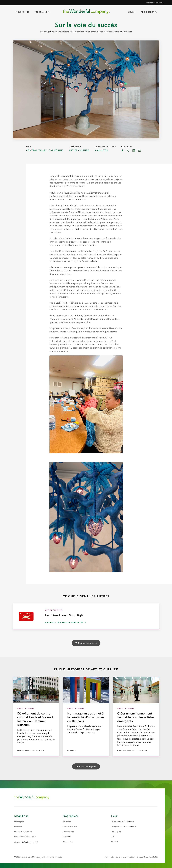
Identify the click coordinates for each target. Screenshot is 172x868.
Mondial (114, 842)
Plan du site (109, 857)
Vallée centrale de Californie (123, 822)
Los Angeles (116, 832)
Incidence (18, 827)
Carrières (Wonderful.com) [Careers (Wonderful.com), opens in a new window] (25, 842)
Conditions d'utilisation (125, 857)
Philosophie (22, 12)
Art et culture (68, 842)
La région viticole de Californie (124, 827)
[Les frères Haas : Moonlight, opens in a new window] (86, 616)
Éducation (67, 822)
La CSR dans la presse (23, 832)
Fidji (113, 837)
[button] (155, 3)
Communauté (68, 832)
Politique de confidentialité (147, 857)
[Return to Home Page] (32, 797)
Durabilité (67, 837)
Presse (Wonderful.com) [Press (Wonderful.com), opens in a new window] (24, 837)
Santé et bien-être (70, 827)
